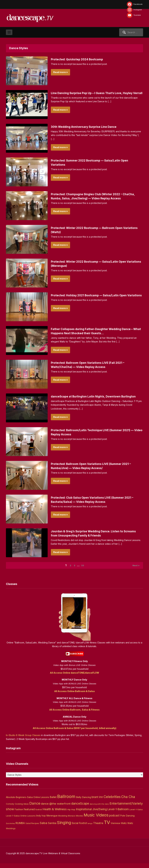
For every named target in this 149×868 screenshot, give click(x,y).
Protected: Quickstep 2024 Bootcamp (81, 59)
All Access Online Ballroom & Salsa (74, 696)
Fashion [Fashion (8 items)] (19, 814)
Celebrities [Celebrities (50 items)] (112, 802)
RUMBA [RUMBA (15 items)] (20, 828)
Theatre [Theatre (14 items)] (98, 828)
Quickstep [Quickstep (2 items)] (10, 828)
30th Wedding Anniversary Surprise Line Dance (88, 127)
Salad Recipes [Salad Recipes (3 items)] (32, 828)
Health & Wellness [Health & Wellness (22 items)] (55, 814)
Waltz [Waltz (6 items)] (130, 828)
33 (84, 570)
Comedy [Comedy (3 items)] (10, 809)
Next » (135, 570)
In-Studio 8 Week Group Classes (23, 740)
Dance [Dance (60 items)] (35, 808)
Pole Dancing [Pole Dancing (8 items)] (127, 820)
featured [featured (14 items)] (29, 814)
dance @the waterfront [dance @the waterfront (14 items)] (56, 808)
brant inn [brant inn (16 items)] (97, 802)
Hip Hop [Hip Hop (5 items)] (71, 814)
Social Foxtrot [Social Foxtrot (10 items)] (79, 828)
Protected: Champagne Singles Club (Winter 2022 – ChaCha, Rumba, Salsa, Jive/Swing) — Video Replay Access (92, 198)
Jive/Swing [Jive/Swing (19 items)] (100, 814)
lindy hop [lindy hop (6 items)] (41, 820)
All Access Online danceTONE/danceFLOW (74, 677)
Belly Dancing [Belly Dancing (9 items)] (83, 802)
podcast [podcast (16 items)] (114, 820)
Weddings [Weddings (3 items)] (11, 833)
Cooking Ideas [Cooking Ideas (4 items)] (22, 809)
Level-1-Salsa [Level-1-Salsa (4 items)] (136, 814)
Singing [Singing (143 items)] (64, 827)
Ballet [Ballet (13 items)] (53, 802)
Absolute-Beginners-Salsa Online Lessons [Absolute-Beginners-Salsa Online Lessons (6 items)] (28, 802)
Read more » (60, 72)
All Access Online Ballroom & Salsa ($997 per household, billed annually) (74, 733)
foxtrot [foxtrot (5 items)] (39, 814)
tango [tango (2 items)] (90, 828)
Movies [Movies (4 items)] (80, 820)
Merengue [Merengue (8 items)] (52, 820)
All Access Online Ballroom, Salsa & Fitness (74, 714)
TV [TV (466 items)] (107, 827)
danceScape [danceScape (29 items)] (80, 808)
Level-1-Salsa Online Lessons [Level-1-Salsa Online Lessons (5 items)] (21, 820)
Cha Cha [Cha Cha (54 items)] (128, 802)
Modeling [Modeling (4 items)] (63, 820)
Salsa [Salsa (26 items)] (43, 828)
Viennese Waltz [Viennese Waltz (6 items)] (119, 828)
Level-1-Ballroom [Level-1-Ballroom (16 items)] (118, 814)
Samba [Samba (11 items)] (52, 828)
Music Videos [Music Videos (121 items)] (96, 820)
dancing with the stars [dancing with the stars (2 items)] (99, 809)
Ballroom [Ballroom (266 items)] (66, 801)
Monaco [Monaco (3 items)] (72, 820)
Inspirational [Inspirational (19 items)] (84, 814)
